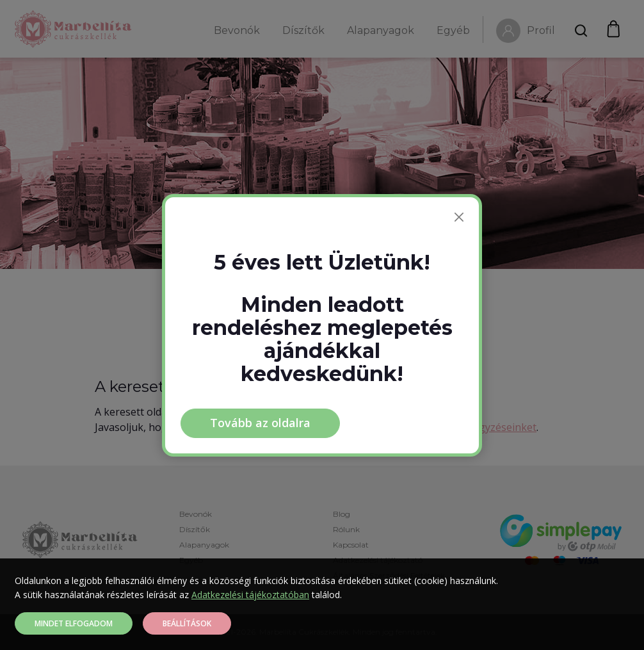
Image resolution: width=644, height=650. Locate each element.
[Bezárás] (459, 217)
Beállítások (187, 623)
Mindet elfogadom (74, 623)
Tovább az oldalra (260, 423)
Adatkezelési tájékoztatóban (250, 595)
